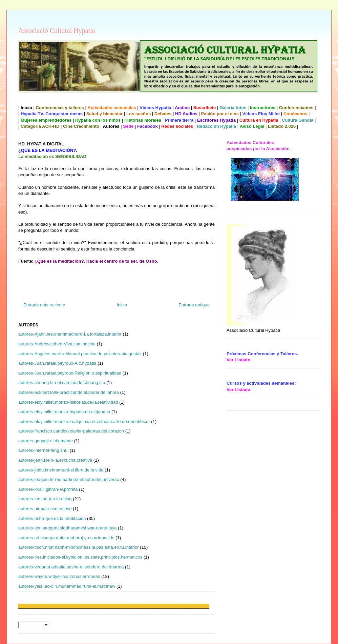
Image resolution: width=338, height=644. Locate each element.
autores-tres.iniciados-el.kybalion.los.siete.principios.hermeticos (80, 557)
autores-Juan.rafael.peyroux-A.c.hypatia (57, 363)
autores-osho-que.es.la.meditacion (52, 518)
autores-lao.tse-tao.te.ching (45, 499)
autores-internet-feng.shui (43, 450)
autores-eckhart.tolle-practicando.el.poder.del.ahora (69, 392)
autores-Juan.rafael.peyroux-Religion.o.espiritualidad (70, 373)
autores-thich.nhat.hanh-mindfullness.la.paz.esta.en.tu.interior (79, 547)
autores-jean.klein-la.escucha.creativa (55, 460)
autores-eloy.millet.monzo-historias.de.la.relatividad (68, 402)
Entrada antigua (194, 305)
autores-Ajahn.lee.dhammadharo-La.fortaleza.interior (70, 334)
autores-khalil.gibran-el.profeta (48, 489)
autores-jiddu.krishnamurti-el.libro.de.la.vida (61, 470)
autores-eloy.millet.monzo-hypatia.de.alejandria (64, 412)
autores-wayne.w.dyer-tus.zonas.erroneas (59, 576)
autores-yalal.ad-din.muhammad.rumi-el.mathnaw (67, 586)
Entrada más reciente (44, 305)
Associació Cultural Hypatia (57, 31)
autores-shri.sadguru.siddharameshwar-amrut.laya (67, 528)
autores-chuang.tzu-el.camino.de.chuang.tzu (62, 383)
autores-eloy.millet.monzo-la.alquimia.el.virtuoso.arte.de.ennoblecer (84, 421)
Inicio (122, 305)
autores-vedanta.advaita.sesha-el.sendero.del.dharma (71, 567)
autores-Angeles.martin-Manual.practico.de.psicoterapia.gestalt (80, 354)
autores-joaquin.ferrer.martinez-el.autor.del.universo (69, 479)
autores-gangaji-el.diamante (46, 441)
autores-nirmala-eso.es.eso (45, 509)
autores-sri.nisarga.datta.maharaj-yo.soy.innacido (66, 538)
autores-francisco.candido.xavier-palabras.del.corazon (71, 431)
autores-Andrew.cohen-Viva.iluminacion (57, 344)
